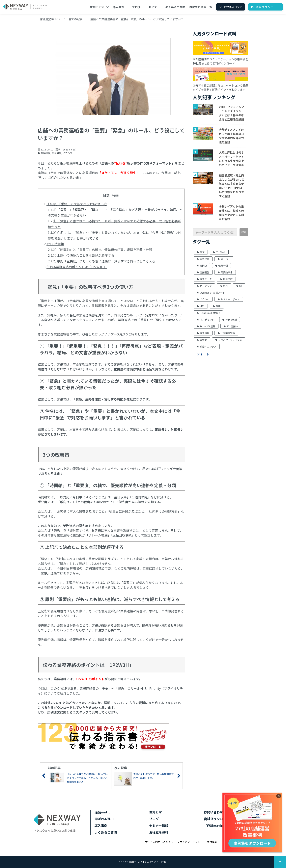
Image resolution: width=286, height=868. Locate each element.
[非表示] (115, 195)
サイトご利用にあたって (159, 842)
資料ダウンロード (268, 7)
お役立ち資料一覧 (201, 7)
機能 (217, 306)
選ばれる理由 (104, 819)
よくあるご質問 (175, 7)
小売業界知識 (226, 333)
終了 (201, 252)
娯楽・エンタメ (207, 346)
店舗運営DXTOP (50, 19)
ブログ (136, 7)
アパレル (219, 252)
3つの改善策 (55, 244)
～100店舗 (230, 319)
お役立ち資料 (159, 832)
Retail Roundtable (208, 313)
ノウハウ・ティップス (229, 340)
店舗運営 (46, 153)
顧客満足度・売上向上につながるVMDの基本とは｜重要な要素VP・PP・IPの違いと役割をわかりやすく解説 (232, 186)
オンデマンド (205, 319)
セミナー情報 (159, 826)
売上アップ (204, 286)
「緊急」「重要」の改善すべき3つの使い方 (77, 204)
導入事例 (119, 7)
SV (239, 286)
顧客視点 (203, 259)
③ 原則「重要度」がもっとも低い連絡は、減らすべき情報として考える (104, 261)
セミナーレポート (229, 299)
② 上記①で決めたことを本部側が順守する (84, 255)
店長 (224, 286)
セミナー (154, 7)
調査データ (204, 279)
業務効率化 (225, 272)
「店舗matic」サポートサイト (226, 826)
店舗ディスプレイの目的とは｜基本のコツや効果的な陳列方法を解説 (231, 136)
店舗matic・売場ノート (211, 292)
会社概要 (212, 842)
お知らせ (156, 812)
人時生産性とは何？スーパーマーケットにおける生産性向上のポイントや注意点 (231, 159)
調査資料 (203, 333)
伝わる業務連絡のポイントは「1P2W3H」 (77, 267)
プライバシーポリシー (190, 842)
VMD (201, 306)
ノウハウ (68, 153)
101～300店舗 (206, 326)
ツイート (203, 354)
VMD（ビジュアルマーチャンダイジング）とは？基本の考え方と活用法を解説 (231, 113)
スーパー (224, 259)
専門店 (202, 265)
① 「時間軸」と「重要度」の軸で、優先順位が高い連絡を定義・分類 (103, 250)
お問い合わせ (233, 7)
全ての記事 (75, 19)
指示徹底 (57, 153)
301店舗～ (231, 326)
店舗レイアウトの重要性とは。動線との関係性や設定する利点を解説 (231, 213)
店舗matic (97, 7)
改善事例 (222, 265)
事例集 (202, 340)
